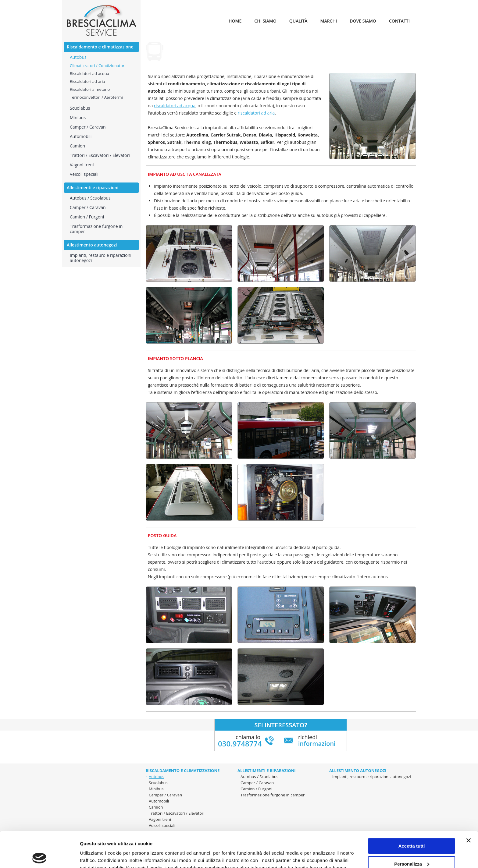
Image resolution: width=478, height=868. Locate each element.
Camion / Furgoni (87, 217)
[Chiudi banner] (469, 805)
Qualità (298, 21)
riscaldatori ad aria (256, 113)
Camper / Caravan (257, 783)
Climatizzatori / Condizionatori (98, 66)
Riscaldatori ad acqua (89, 73)
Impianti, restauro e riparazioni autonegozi (101, 258)
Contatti (399, 21)
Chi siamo (265, 21)
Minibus (156, 789)
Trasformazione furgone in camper (96, 229)
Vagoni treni (82, 165)
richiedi (317, 740)
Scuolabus (158, 783)
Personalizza (412, 828)
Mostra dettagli (96, 856)
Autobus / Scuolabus (90, 198)
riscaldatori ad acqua (175, 106)
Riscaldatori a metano (90, 89)
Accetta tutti (412, 810)
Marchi (329, 21)
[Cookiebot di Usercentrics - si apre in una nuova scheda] (39, 856)
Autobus (157, 777)
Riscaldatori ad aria (87, 81)
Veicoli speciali (84, 174)
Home (235, 21)
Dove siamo (363, 21)
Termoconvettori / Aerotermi (96, 97)
